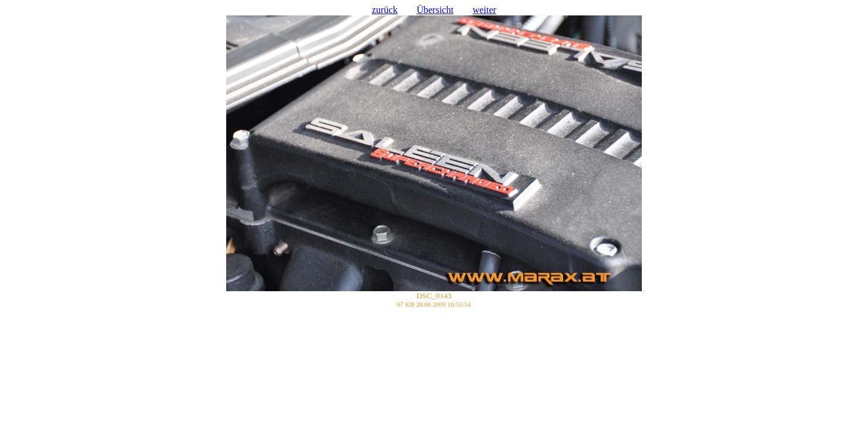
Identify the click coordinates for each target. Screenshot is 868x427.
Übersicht (435, 10)
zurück (385, 10)
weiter (484, 10)
